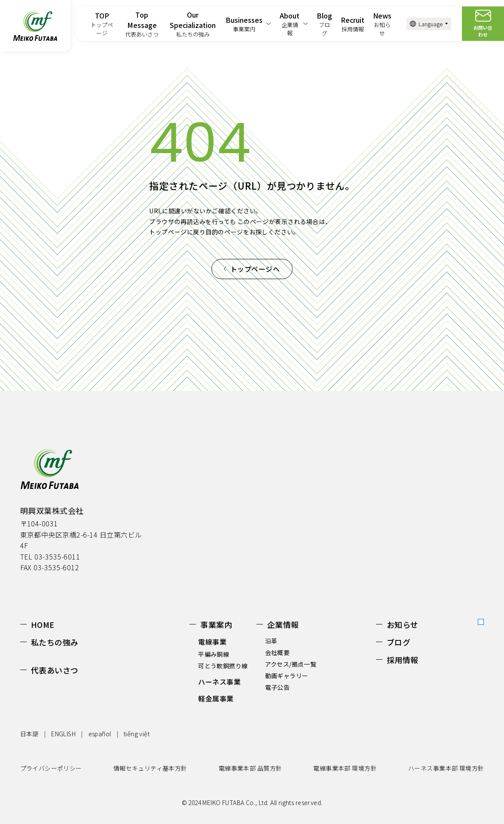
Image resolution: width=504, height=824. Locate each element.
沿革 (271, 641)
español (100, 734)
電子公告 (278, 687)
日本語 (29, 734)
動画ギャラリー (287, 676)
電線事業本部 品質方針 (250, 768)
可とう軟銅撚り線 (223, 666)
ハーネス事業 (219, 682)
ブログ (399, 642)
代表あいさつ (55, 670)
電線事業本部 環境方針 (345, 768)
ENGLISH (63, 734)
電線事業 (212, 642)
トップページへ (255, 269)
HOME (43, 624)
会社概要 (278, 652)
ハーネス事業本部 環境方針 (446, 768)
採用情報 (403, 660)
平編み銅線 (214, 654)
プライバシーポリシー (51, 768)
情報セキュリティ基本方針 (150, 768)
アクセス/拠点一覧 (291, 664)
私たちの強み (55, 642)
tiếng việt (137, 734)
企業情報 (283, 624)
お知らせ (403, 624)
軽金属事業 (216, 698)
